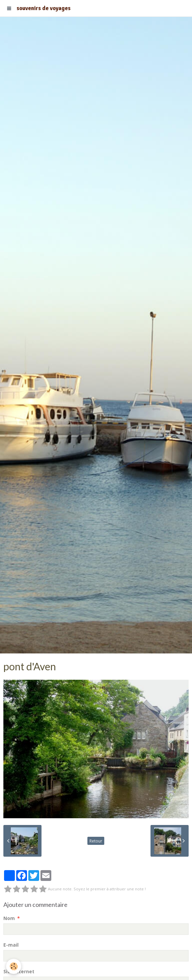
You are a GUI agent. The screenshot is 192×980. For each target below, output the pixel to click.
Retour (96, 841)
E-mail (11, 945)
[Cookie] (14, 966)
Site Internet (19, 971)
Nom (9, 918)
